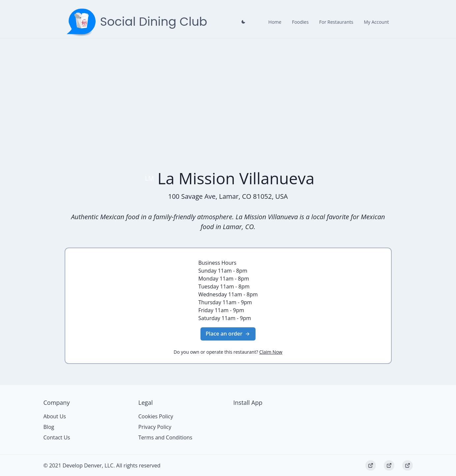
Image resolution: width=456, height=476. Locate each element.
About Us (55, 416)
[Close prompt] (243, 22)
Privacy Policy (155, 427)
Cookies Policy (156, 416)
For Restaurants (336, 22)
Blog (49, 427)
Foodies (300, 22)
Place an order (228, 334)
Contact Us (57, 437)
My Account (376, 22)
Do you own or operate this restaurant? (228, 352)
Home (275, 22)
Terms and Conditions (166, 437)
